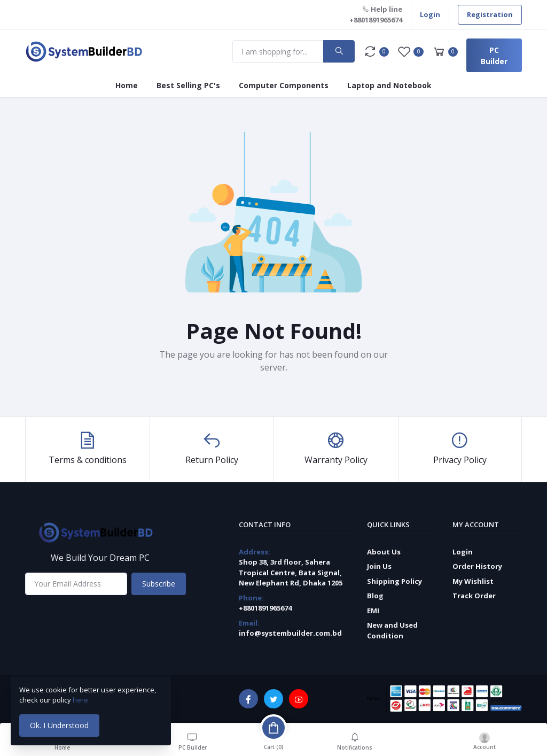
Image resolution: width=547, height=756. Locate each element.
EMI (373, 611)
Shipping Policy (394, 581)
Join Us (379, 566)
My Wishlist (473, 581)
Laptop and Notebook (389, 85)
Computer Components (284, 85)
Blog (375, 596)
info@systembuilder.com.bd (290, 633)
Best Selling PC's (188, 85)
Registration (490, 14)
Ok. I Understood (59, 725)
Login (430, 14)
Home (127, 85)
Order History (477, 566)
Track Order (474, 596)
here (81, 700)
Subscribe (159, 584)
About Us (384, 552)
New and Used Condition (392, 630)
